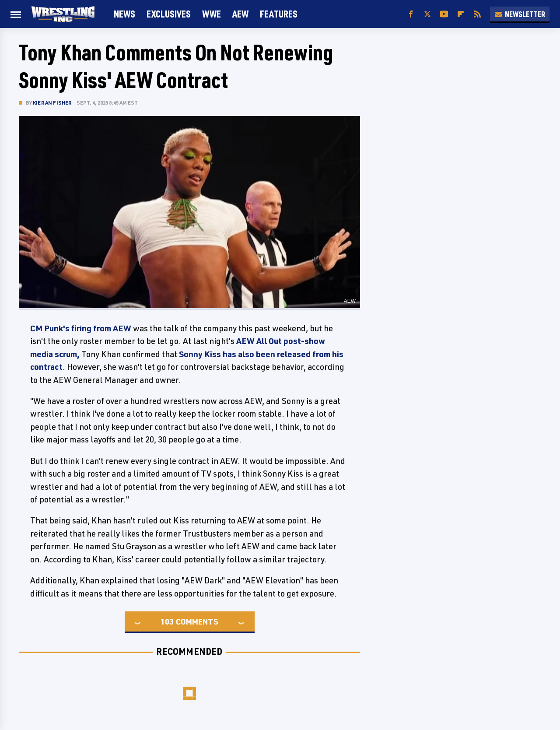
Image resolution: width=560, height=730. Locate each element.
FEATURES (279, 14)
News (124, 14)
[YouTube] (444, 14)
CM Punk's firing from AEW (81, 328)
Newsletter (520, 14)
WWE (212, 14)
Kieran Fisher (52, 103)
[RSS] (477, 14)
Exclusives (169, 14)
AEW (240, 14)
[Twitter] (427, 14)
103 (167, 621)
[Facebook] (411, 14)
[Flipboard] (461, 14)
